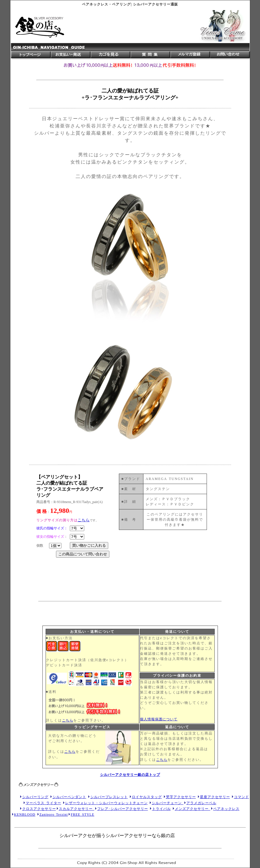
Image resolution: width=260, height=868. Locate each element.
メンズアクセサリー (193, 809)
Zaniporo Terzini (54, 815)
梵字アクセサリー (181, 797)
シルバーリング (35, 797)
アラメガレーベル (201, 803)
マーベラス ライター (43, 803)
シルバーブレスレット (109, 797)
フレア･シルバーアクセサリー (123, 809)
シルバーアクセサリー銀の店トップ (130, 775)
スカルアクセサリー (77, 809)
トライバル (161, 809)
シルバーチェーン (168, 803)
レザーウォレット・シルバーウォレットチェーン (106, 803)
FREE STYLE (83, 815)
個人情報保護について (159, 719)
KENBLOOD (25, 815)
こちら (68, 720)
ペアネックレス (226, 809)
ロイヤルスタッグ (147, 797)
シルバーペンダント (69, 797)
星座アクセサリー (215, 797)
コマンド (242, 797)
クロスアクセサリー (39, 809)
